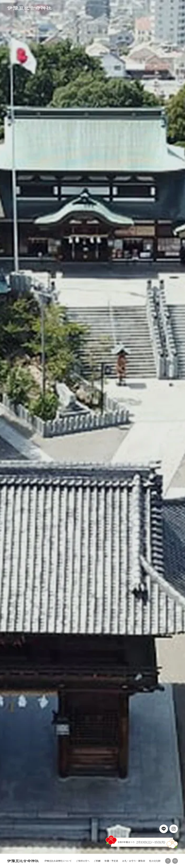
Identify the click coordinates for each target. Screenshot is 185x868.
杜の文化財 (155, 861)
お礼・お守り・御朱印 (134, 861)
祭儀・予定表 (111, 861)
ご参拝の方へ (83, 861)
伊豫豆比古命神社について (58, 861)
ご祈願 (97, 861)
